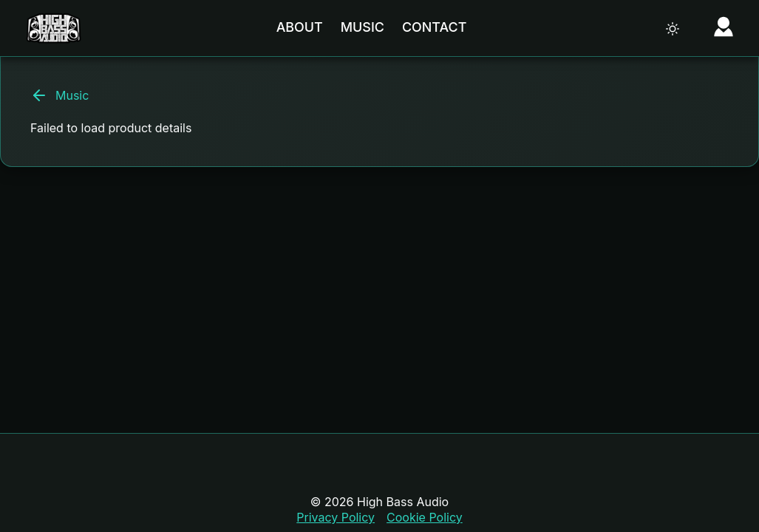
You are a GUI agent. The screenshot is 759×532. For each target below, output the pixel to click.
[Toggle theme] (673, 29)
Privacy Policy (336, 517)
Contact (434, 27)
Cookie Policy (425, 517)
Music (363, 27)
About (300, 27)
